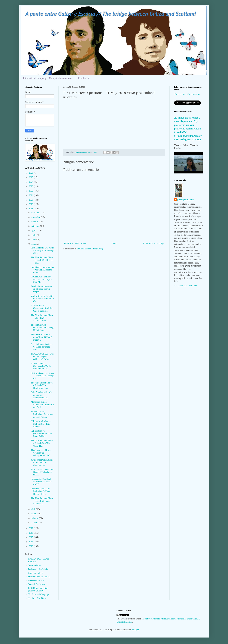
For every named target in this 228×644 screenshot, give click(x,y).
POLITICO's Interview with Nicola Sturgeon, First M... (42, 279)
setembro (36, 226)
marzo (34, 514)
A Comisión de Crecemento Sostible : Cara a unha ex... (42, 308)
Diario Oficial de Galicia (39, 577)
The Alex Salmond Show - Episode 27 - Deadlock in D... (42, 385)
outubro (35, 222)
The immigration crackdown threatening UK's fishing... (42, 328)
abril (34, 509)
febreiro (35, 518)
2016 (31, 533)
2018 (31, 209)
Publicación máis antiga (153, 243)
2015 (31, 537)
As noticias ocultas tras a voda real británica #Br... (42, 347)
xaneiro (35, 523)
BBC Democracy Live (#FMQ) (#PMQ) (38, 589)
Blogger (135, 630)
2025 (31, 177)
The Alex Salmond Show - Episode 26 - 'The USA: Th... (42, 443)
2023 (31, 186)
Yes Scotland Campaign (39, 594)
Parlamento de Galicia (38, 569)
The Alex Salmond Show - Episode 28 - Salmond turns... (42, 318)
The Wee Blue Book (37, 598)
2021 (31, 195)
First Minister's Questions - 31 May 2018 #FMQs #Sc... (42, 250)
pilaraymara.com (185, 200)
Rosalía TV (84, 78)
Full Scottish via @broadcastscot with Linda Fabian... (41, 434)
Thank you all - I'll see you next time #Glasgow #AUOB (41, 453)
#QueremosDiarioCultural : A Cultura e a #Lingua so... (42, 463)
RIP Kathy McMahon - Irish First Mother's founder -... (41, 424)
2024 (31, 182)
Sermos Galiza (35, 565)
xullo (34, 235)
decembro (36, 213)
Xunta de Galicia (36, 573)
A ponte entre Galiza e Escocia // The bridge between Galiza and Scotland (111, 14)
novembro (36, 217)
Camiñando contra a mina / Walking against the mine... (42, 270)
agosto (35, 231)
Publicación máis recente (75, 243)
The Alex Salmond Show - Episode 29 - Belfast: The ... (42, 260)
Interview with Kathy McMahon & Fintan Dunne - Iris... (41, 491)
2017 (31, 528)
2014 (31, 542)
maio (34, 244)
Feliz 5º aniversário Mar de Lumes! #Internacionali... (42, 395)
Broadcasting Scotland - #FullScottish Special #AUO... (42, 482)
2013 (31, 546)
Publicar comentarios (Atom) (90, 249)
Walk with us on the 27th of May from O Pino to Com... (42, 299)
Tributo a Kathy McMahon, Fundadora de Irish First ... (42, 414)
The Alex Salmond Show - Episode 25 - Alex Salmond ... (42, 501)
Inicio (115, 243)
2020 (31, 200)
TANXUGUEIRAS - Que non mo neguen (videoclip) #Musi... (42, 357)
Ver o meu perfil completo (186, 286)
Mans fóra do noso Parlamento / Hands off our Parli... (42, 405)
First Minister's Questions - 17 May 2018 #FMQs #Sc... (42, 376)
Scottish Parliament (37, 584)
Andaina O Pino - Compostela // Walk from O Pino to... (41, 366)
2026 (31, 173)
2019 (31, 204)
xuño (34, 240)
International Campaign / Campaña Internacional (48, 78)
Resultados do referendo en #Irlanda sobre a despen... (42, 289)
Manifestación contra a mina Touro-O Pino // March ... (42, 337)
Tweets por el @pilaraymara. (187, 94)
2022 (31, 191)
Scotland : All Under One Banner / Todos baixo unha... (42, 472)
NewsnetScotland (36, 580)
